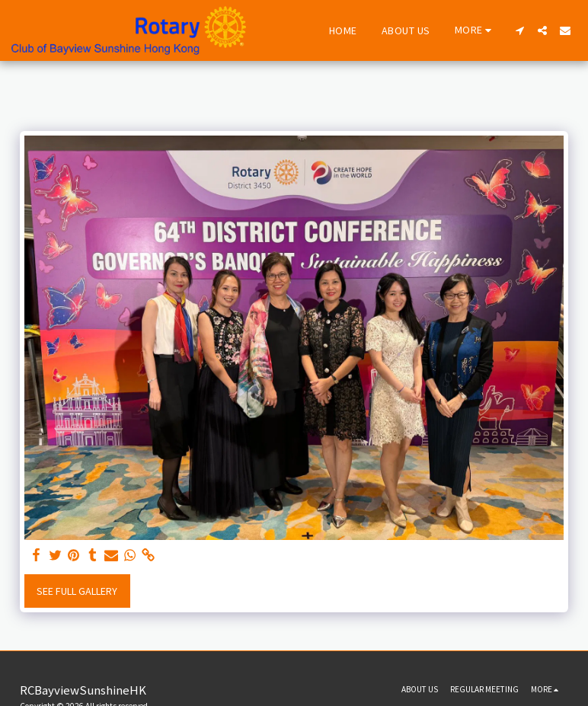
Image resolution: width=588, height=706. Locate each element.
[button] (519, 30)
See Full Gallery (77, 591)
